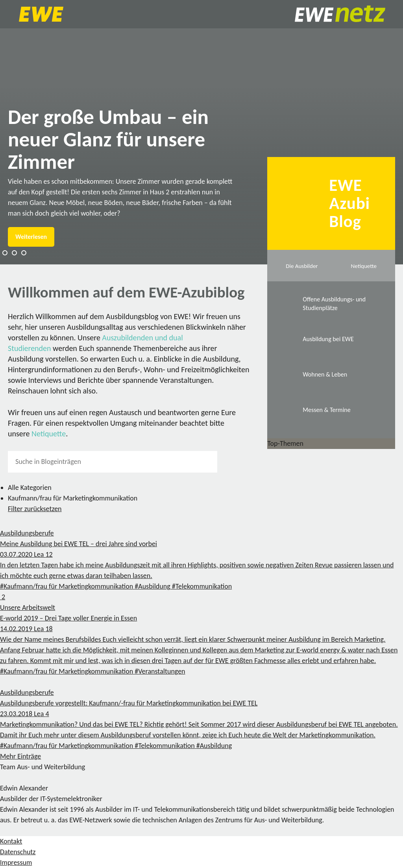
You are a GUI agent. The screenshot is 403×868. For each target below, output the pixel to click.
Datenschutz (18, 852)
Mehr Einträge (20, 756)
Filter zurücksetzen (35, 509)
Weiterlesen (31, 237)
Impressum (16, 862)
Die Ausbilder (302, 266)
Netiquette (49, 434)
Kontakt (11, 841)
